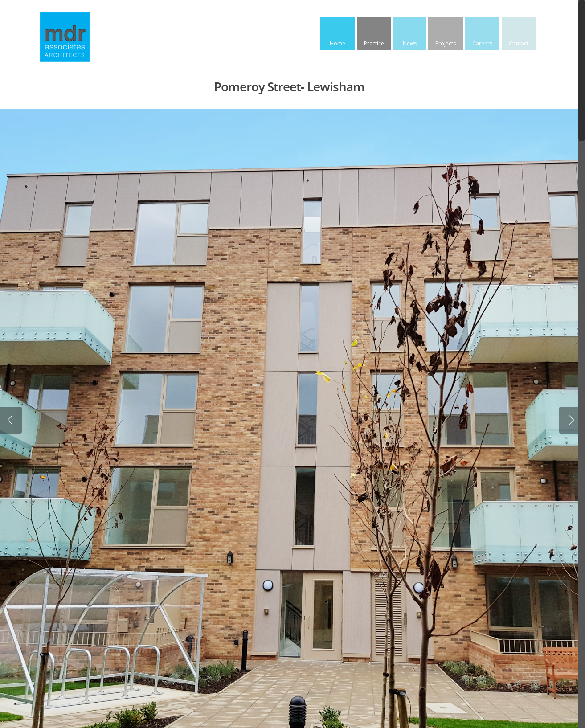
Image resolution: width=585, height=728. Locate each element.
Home (337, 43)
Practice (374, 43)
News (410, 43)
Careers (482, 43)
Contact (519, 43)
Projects (446, 43)
